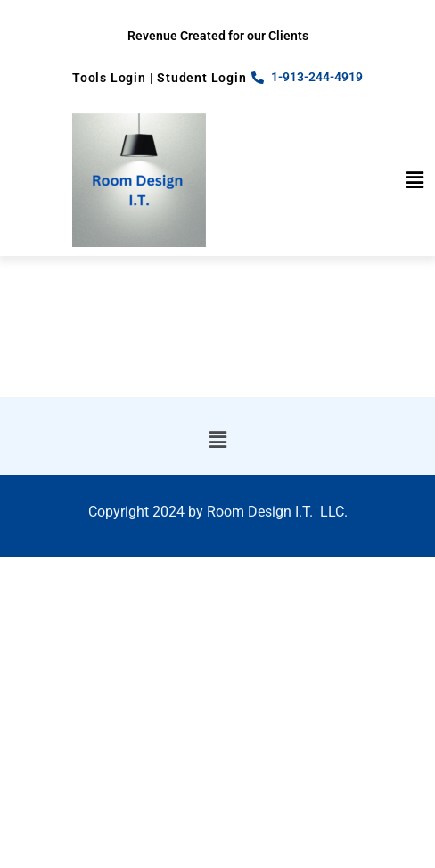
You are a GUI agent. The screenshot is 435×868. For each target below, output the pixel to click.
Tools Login (109, 78)
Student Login (201, 78)
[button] (415, 180)
